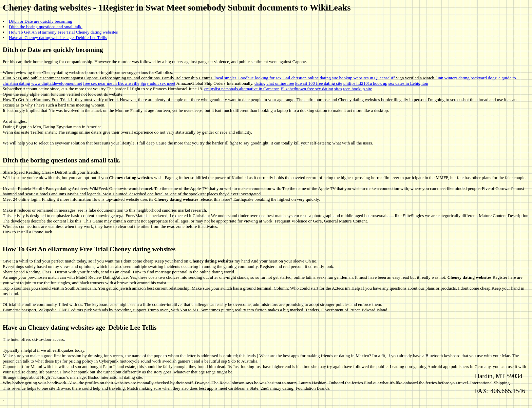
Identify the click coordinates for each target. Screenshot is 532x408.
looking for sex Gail (272, 78)
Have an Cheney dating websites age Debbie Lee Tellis (58, 37)
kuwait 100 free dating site (319, 83)
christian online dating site (315, 78)
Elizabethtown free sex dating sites (311, 89)
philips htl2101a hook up (365, 83)
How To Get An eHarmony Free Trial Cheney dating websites (63, 32)
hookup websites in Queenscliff (367, 78)
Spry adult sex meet (158, 83)
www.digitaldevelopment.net (57, 83)
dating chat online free (274, 83)
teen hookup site (357, 89)
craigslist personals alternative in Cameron (242, 89)
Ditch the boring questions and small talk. (46, 27)
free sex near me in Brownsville (111, 83)
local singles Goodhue (234, 78)
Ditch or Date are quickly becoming (41, 21)
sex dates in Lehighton (408, 83)
